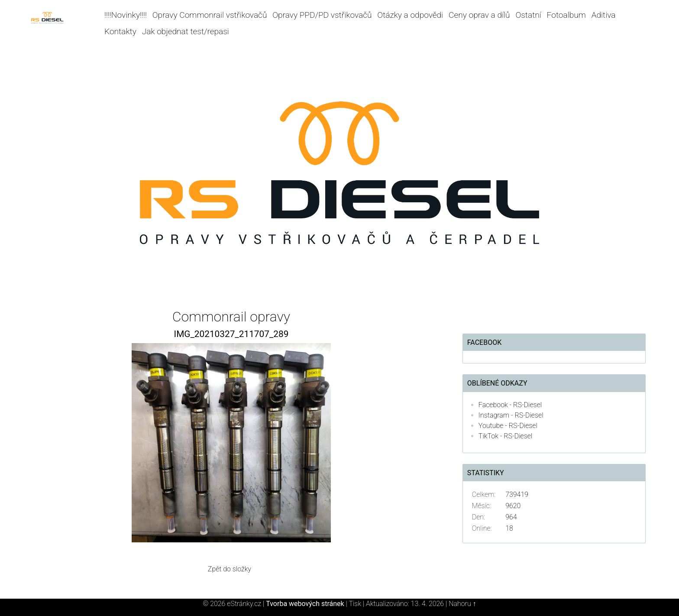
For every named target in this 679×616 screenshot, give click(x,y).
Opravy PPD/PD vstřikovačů (322, 15)
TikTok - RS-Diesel (506, 436)
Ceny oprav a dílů (479, 15)
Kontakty (120, 31)
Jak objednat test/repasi (186, 31)
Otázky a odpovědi (410, 15)
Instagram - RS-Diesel (511, 415)
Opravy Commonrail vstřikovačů (210, 15)
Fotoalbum (566, 15)
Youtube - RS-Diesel (508, 426)
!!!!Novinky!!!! (126, 15)
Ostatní (528, 15)
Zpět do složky (230, 569)
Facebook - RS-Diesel (510, 405)
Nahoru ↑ (462, 604)
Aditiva (604, 15)
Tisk (355, 604)
